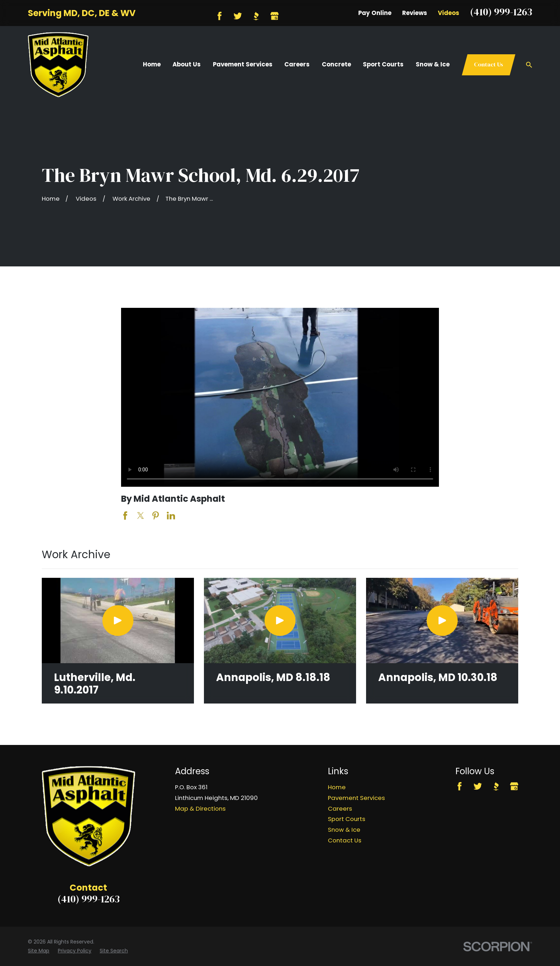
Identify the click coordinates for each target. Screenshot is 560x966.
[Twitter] (238, 16)
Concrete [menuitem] (336, 64)
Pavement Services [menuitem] (243, 64)
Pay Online (375, 13)
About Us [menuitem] (187, 64)
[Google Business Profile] (274, 16)
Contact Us (489, 64)
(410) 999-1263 (501, 12)
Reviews (415, 13)
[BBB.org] (256, 16)
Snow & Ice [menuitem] (433, 64)
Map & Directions (200, 809)
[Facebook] (219, 16)
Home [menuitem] (152, 64)
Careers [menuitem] (297, 64)
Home (337, 787)
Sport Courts (347, 819)
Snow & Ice (344, 830)
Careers (340, 809)
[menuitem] (39, 951)
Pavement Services (356, 798)
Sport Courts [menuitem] (383, 64)
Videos (449, 13)
